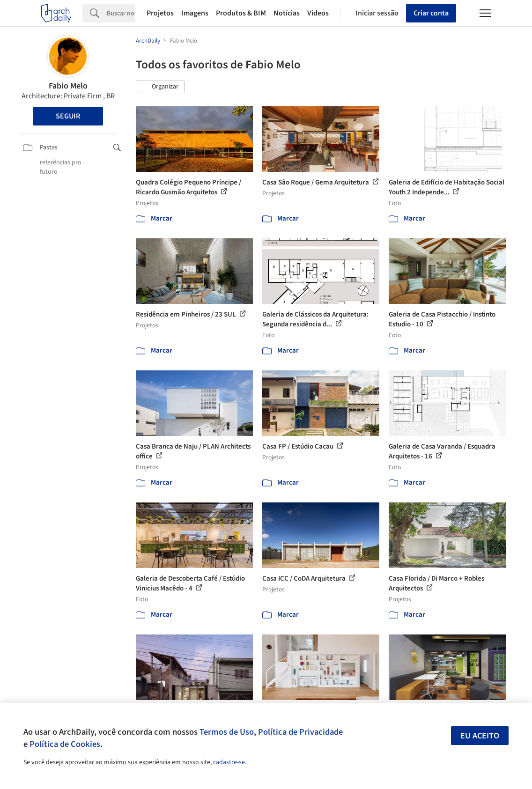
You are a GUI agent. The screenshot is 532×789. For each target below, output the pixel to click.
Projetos (160, 13)
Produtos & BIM (241, 13)
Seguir (68, 116)
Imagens (195, 13)
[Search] (121, 13)
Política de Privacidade (300, 732)
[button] (160, 87)
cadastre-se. (230, 762)
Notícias (287, 13)
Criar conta (431, 13)
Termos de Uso (227, 732)
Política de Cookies (65, 744)
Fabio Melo (68, 86)
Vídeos (318, 13)
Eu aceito (480, 736)
